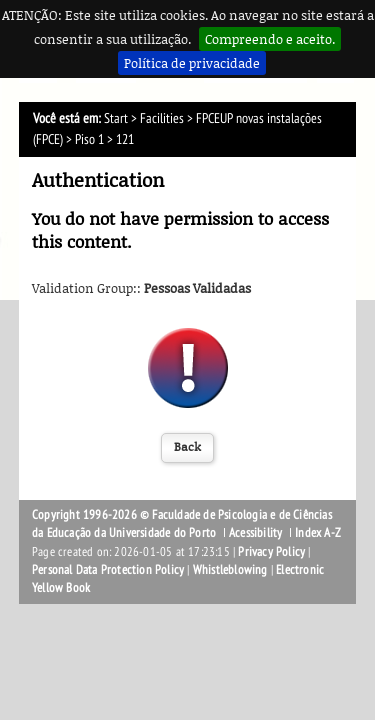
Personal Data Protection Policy (108, 570)
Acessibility (255, 533)
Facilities (162, 118)
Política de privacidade (192, 63)
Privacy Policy (271, 552)
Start (116, 118)
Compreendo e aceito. (270, 39)
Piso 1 (89, 139)
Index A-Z (318, 533)
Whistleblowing (230, 570)
